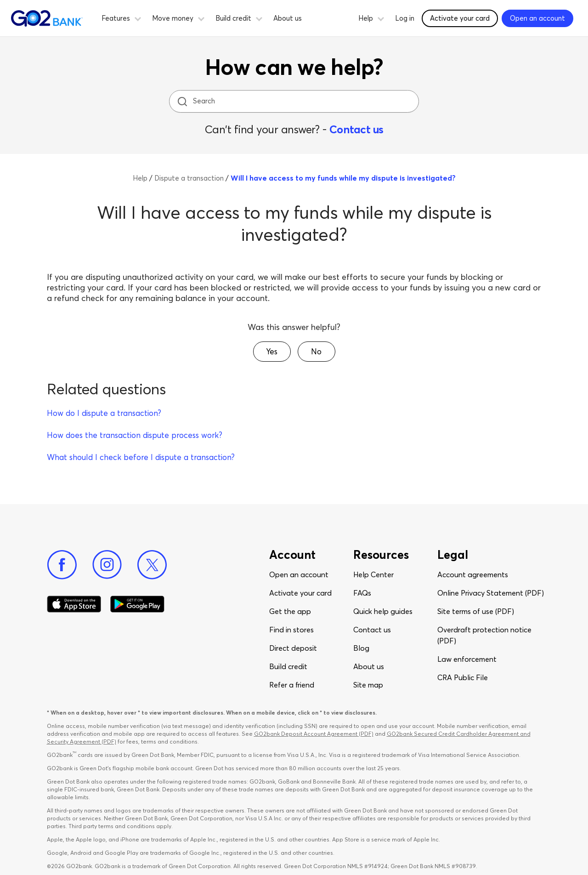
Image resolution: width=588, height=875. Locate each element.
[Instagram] (107, 565)
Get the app (290, 611)
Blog (361, 648)
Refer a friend (292, 685)
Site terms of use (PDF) (476, 611)
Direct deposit (293, 648)
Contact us (356, 129)
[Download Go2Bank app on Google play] (137, 604)
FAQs (362, 593)
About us (288, 18)
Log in (405, 18)
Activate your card (300, 593)
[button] (138, 17)
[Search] (295, 101)
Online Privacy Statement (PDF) (491, 593)
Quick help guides (383, 611)
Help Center (373, 574)
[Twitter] (152, 565)
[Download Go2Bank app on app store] (74, 604)
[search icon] (182, 101)
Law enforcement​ (467, 659)
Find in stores (291, 630)
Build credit (288, 666)
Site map (368, 685)
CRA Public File (463, 677)
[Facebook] (62, 565)
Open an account (299, 574)
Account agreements (473, 574)
